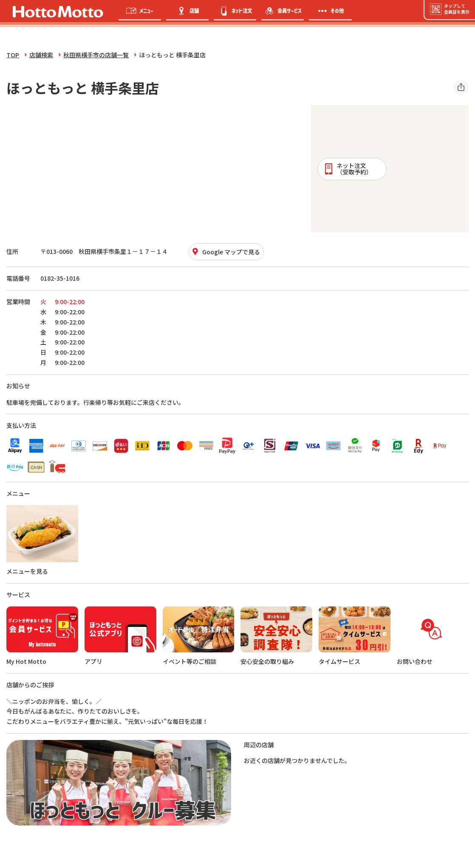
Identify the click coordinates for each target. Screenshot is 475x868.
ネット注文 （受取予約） (348, 169)
